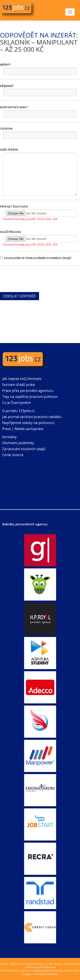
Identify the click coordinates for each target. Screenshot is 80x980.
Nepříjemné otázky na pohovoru (28, 423)
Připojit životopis (14, 207)
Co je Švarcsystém (16, 403)
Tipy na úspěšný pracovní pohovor (30, 397)
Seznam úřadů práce (19, 385)
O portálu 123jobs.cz (18, 411)
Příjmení (6, 86)
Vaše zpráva (9, 150)
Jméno (5, 64)
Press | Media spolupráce (23, 429)
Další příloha (10, 232)
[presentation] (32, 278)
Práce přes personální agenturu (28, 391)
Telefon (6, 129)
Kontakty (9, 437)
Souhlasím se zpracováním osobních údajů (36, 258)
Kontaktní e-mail (13, 107)
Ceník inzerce (13, 455)
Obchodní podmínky (18, 443)
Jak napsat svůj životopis (22, 379)
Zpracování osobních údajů (24, 449)
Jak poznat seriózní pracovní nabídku (32, 417)
